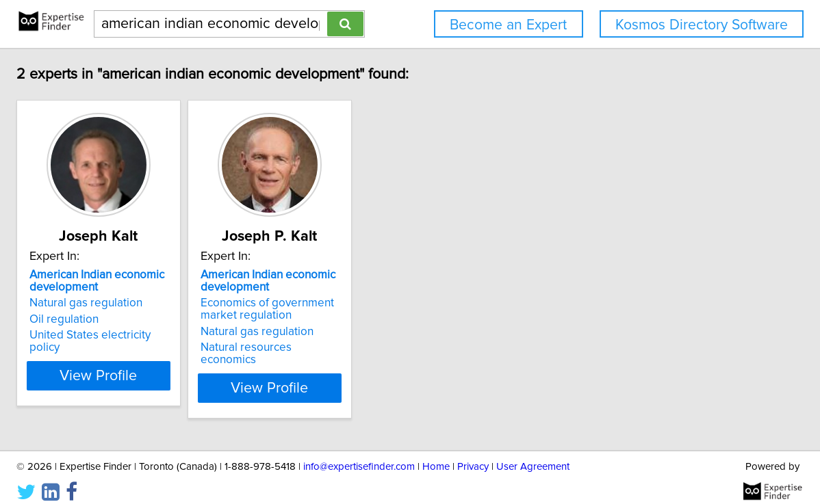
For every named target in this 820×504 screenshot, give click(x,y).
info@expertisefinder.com (359, 454)
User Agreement (533, 454)
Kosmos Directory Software (702, 25)
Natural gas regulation (171, 303)
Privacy (473, 454)
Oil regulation (150, 319)
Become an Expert (508, 25)
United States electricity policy (192, 335)
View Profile (202, 375)
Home (436, 454)
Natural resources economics (395, 347)
